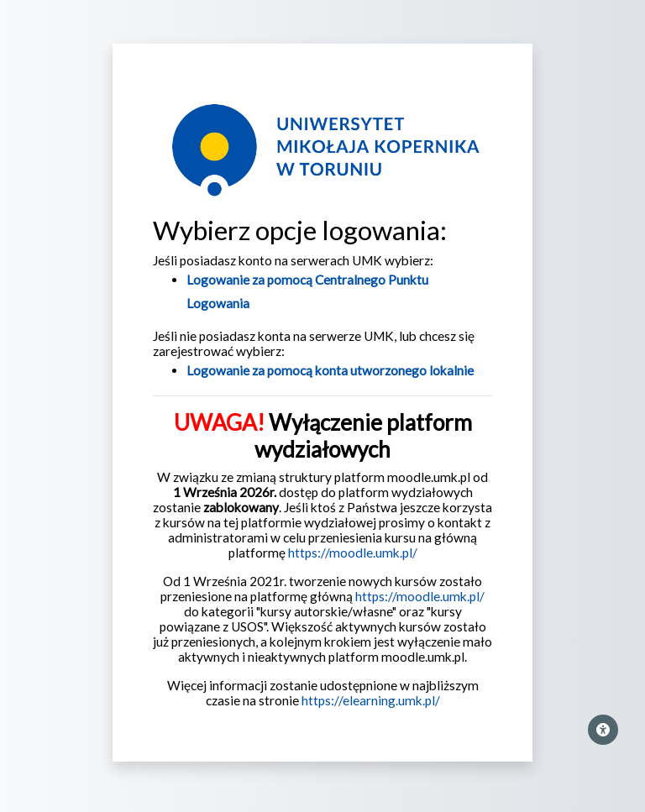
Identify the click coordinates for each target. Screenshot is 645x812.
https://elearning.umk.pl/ (371, 700)
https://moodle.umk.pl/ (353, 553)
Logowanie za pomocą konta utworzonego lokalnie (330, 370)
